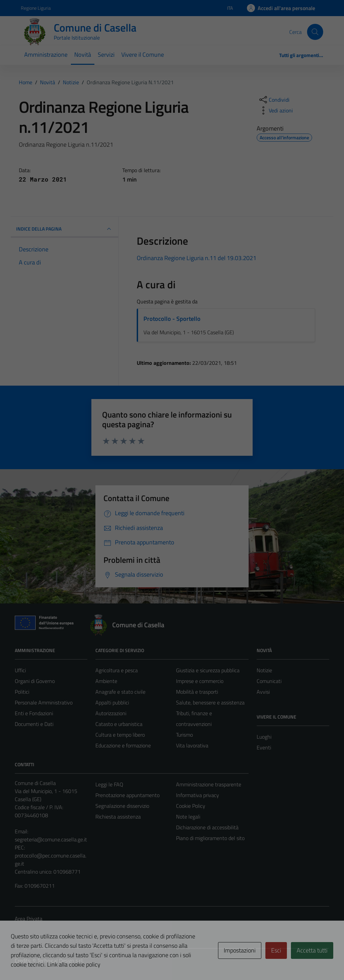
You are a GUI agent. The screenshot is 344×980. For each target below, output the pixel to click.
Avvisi (263, 692)
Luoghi (264, 737)
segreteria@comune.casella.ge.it (51, 839)
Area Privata (29, 919)
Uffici (20, 670)
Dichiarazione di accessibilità (207, 827)
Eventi (264, 747)
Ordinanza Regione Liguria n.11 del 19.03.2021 (197, 258)
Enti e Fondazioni (34, 713)
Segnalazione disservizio (122, 806)
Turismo (184, 735)
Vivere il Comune (143, 55)
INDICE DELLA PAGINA (64, 229)
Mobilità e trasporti (197, 692)
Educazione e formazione (123, 745)
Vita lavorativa (192, 745)
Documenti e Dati (34, 724)
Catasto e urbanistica (119, 724)
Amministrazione (46, 55)
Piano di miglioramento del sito (210, 838)
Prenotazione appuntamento (127, 795)
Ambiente (106, 681)
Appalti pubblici (112, 702)
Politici (22, 692)
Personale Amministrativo (44, 702)
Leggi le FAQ (109, 784)
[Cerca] (315, 32)
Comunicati (269, 681)
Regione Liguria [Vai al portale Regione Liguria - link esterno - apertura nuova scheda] (36, 8)
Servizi (106, 55)
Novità (83, 55)
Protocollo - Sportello (172, 319)
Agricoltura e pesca (117, 670)
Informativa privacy (198, 795)
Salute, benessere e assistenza (210, 702)
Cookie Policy (191, 806)
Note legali (188, 817)
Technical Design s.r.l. (60, 961)
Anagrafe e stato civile (120, 692)
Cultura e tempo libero (120, 735)
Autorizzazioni (111, 713)
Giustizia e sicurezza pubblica (208, 670)
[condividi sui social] (274, 100)
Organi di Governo (35, 681)
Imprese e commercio (200, 681)
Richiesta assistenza (118, 817)
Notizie (264, 670)
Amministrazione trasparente (209, 784)
